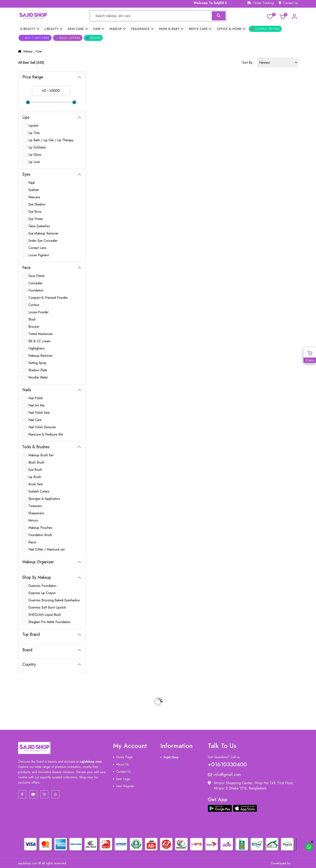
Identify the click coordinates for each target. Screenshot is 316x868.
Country (29, 664)
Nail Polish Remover (42, 427)
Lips (26, 117)
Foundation (36, 290)
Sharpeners (36, 513)
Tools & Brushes (36, 447)
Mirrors (33, 520)
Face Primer (37, 276)
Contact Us (288, 3)
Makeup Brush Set (41, 455)
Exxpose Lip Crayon (42, 593)
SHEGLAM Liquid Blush (45, 615)
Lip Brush (35, 477)
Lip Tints (34, 133)
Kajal (32, 183)
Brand (93, 38)
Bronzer (34, 327)
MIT (295, 863)
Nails (27, 390)
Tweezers (35, 506)
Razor (32, 542)
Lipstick (33, 126)
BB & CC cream (39, 341)
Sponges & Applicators (44, 499)
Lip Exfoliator (37, 147)
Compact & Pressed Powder (48, 298)
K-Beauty (30, 29)
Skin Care (78, 29)
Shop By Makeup (37, 577)
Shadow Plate (38, 370)
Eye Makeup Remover (43, 233)
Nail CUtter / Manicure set (46, 549)
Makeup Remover (40, 356)
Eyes (26, 174)
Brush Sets (36, 484)
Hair (99, 29)
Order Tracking (260, 3)
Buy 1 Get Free (35, 38)
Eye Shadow (37, 204)
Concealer (35, 283)
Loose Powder (38, 312)
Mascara (34, 197)
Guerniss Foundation (42, 586)
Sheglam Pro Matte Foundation (49, 622)
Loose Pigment (39, 255)
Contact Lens (37, 248)
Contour (34, 305)
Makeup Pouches (40, 528)
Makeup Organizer (38, 562)
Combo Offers (265, 29)
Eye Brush (35, 470)
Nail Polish (36, 398)
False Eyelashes (39, 226)
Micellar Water (38, 377)
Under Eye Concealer (43, 241)
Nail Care (35, 420)
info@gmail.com (224, 775)
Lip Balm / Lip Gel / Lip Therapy (51, 140)
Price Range (33, 77)
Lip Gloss (35, 155)
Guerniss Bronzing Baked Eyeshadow (54, 600)
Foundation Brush (40, 535)
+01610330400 (227, 764)
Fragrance (142, 29)
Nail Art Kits (36, 405)
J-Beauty (54, 29)
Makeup (118, 29)
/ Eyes (38, 51)
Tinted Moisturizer (41, 334)
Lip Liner (34, 162)
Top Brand (31, 634)
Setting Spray (37, 363)
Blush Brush (36, 462)
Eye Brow (35, 212)
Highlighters (36, 348)
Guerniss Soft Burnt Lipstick (47, 607)
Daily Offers (68, 38)
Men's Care (200, 29)
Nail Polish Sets (39, 413)
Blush (32, 319)
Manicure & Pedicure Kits (46, 434)
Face (26, 268)
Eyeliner (34, 190)
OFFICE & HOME (231, 29)
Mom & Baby (171, 29)
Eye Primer (36, 219)
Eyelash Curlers (39, 491)
